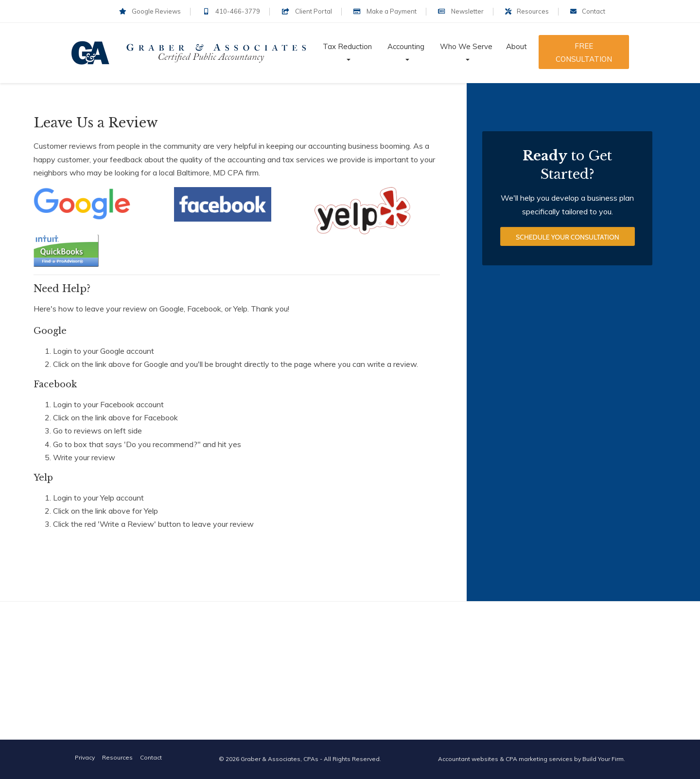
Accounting (406, 46)
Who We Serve (466, 46)
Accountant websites (468, 759)
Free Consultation (584, 52)
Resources (527, 11)
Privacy (85, 757)
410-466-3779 (231, 11)
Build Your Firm (603, 759)
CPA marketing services (539, 759)
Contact (588, 11)
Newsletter (461, 11)
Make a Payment (385, 11)
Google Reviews (150, 11)
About (516, 46)
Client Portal (306, 11)
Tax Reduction (347, 46)
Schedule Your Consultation (567, 244)
